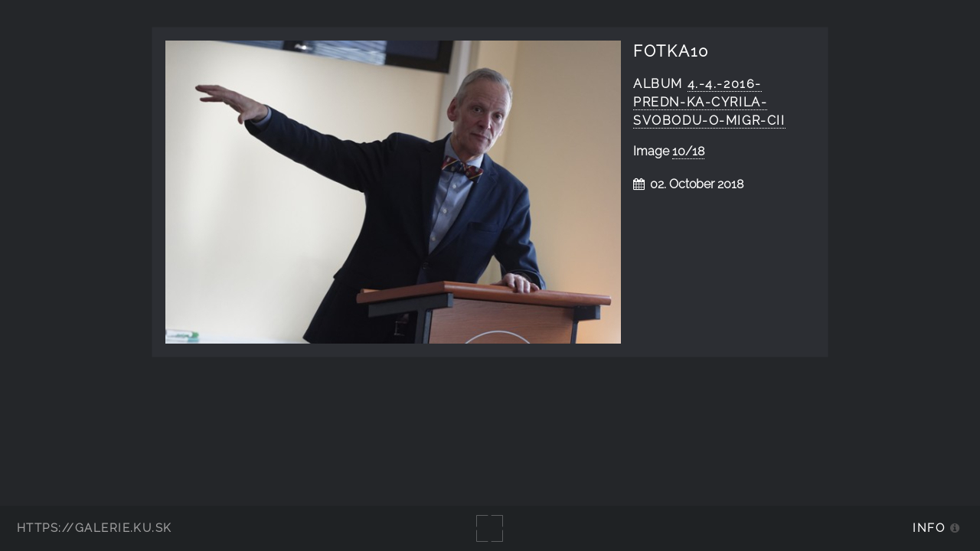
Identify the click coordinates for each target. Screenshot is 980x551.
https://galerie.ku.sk (95, 528)
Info (929, 528)
